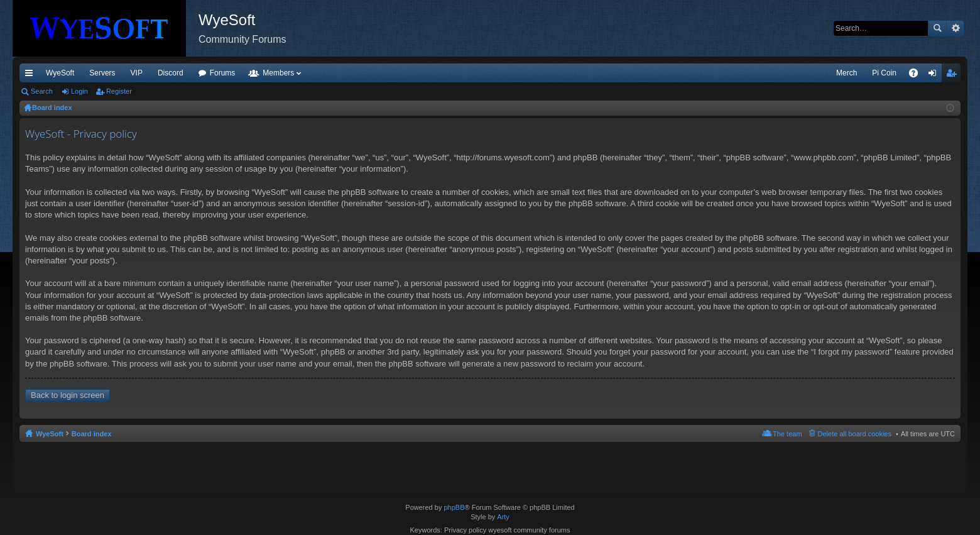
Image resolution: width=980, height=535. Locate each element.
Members (278, 73)
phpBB (454, 507)
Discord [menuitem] (171, 73)
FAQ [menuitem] (917, 75)
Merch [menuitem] (847, 73)
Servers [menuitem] (102, 73)
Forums (223, 73)
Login (79, 91)
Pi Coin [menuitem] (884, 73)
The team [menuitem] (787, 434)
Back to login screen (68, 395)
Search (937, 28)
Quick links (31, 75)
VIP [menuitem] (137, 73)
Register (119, 91)
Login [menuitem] (935, 75)
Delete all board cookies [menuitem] (855, 434)
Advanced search (955, 28)
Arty (503, 517)
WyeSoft (60, 73)
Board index (92, 434)
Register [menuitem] (954, 75)
